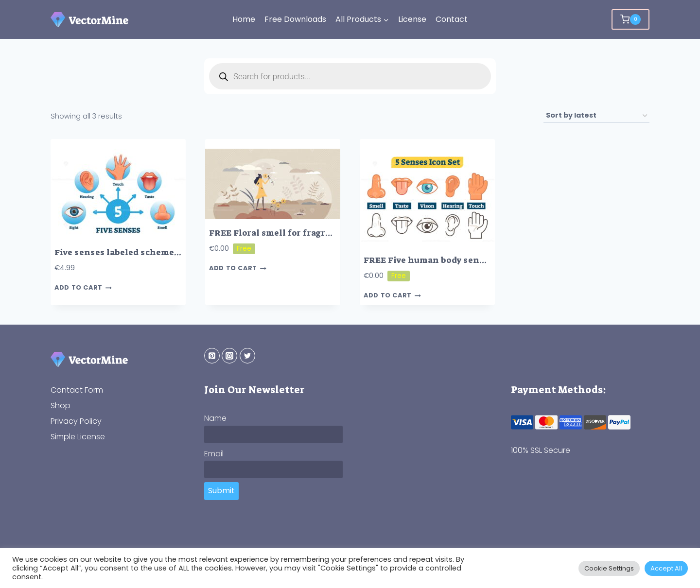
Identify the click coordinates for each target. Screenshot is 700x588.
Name (215, 418)
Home (244, 19)
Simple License (78, 437)
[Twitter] (247, 356)
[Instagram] (229, 356)
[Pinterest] (212, 356)
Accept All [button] (666, 568)
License (412, 19)
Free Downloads (295, 19)
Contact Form (77, 390)
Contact (452, 19)
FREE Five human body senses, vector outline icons (474, 260)
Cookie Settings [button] (609, 568)
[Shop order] (596, 116)
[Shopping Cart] (630, 19)
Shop (61, 406)
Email (214, 454)
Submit (221, 491)
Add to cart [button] (83, 288)
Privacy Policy (76, 421)
